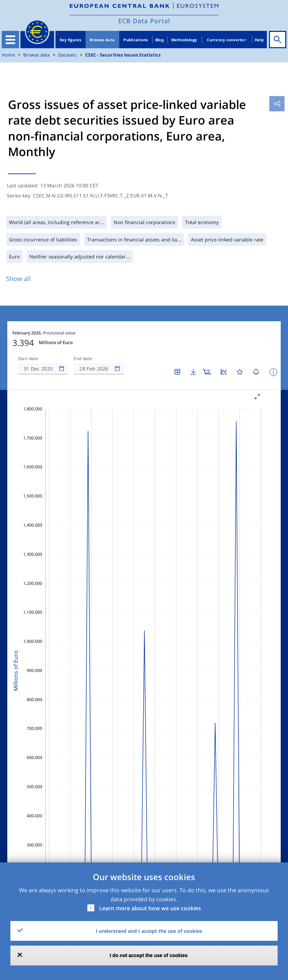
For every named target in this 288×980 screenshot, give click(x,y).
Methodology (184, 40)
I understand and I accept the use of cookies (149, 931)
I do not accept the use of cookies (149, 955)
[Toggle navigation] (10, 40)
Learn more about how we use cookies (150, 908)
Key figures (71, 40)
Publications (136, 40)
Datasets (68, 55)
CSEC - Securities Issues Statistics (123, 55)
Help (259, 40)
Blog (159, 40)
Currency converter (226, 40)
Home (8, 55)
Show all (19, 279)
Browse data (102, 40)
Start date (28, 359)
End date (83, 359)
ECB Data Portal (144, 21)
